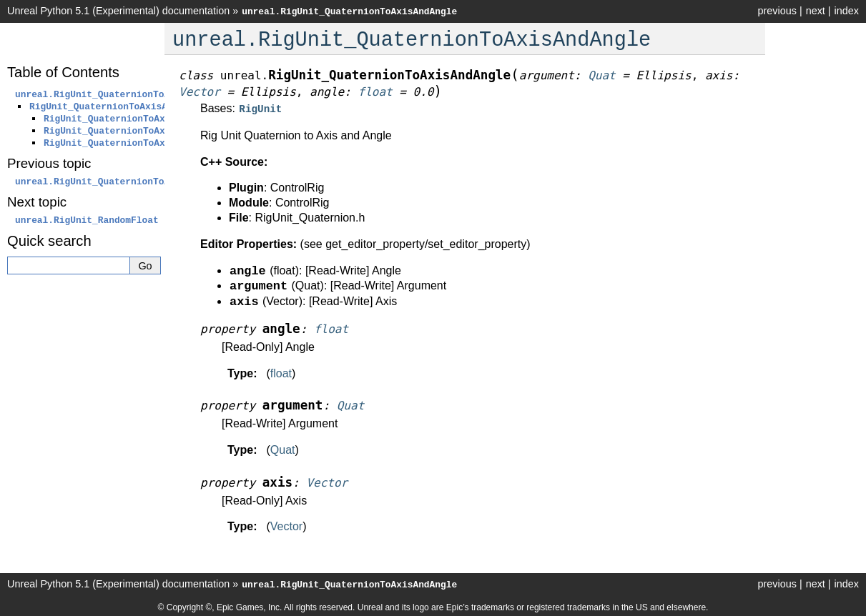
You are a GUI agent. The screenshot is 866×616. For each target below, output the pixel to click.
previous (777, 11)
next (816, 11)
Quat (283, 448)
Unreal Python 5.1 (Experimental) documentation (118, 11)
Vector (286, 525)
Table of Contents (63, 72)
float (281, 372)
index (847, 11)
